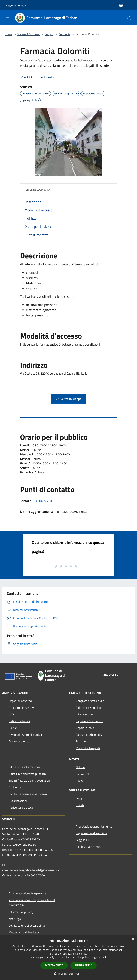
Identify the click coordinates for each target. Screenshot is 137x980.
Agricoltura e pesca (21, 807)
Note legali (15, 919)
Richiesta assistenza (89, 847)
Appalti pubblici (85, 728)
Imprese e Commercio (89, 721)
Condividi (29, 78)
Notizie (80, 767)
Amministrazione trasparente (27, 893)
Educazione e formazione (24, 767)
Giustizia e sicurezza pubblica (27, 774)
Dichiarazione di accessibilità (27, 925)
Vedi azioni (48, 78)
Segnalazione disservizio (91, 833)
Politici (13, 728)
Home (8, 34)
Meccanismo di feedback (24, 932)
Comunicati (83, 774)
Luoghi (49, 34)
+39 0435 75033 (44, 501)
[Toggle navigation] (8, 18)
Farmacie (65, 34)
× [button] (133, 939)
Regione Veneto (16, 5)
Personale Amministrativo (25, 735)
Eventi (80, 805)
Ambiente (15, 787)
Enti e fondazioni (19, 721)
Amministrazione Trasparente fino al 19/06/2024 (32, 903)
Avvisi (79, 781)
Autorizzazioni (18, 801)
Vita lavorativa (85, 714)
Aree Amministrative (22, 708)
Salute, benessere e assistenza (28, 794)
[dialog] (68, 958)
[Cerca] (129, 18)
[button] (68, 974)
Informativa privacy (21, 912)
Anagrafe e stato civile (90, 701)
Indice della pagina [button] (37, 189)
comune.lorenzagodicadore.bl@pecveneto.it (31, 870)
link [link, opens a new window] (105, 957)
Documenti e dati (20, 741)
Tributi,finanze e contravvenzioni (30, 780)
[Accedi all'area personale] (121, 6)
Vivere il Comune (29, 34)
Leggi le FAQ (84, 840)
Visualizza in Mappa (68, 399)
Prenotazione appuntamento (94, 826)
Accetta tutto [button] (54, 965)
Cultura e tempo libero (90, 708)
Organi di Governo (20, 701)
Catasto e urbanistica (89, 735)
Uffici (12, 714)
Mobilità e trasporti (88, 748)
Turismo (81, 741)
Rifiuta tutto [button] (84, 965)
